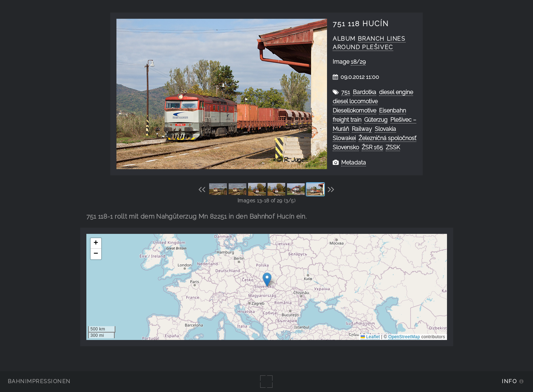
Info (509, 381)
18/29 (358, 62)
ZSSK (393, 147)
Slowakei (344, 138)
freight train (347, 120)
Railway (362, 129)
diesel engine (396, 92)
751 (346, 92)
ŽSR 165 (372, 147)
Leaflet (370, 337)
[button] (267, 280)
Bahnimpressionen (39, 381)
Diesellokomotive (354, 111)
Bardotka (365, 92)
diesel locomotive (355, 101)
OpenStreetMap (404, 337)
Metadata (354, 163)
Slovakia (385, 129)
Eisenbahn (392, 111)
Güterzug (376, 120)
